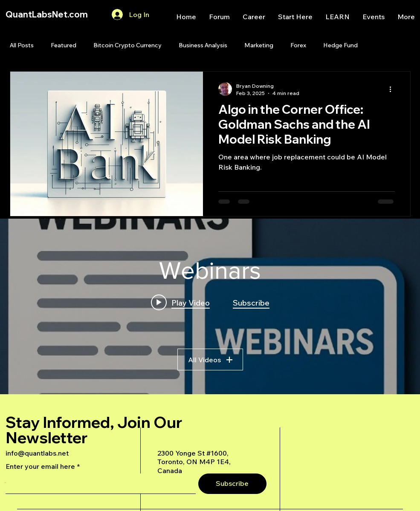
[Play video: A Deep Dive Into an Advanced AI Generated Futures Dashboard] (180, 302)
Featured (64, 45)
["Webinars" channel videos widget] (210, 306)
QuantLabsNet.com (47, 14)
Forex (298, 45)
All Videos (210, 359)
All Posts (22, 45)
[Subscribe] (232, 484)
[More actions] (394, 89)
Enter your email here (40, 466)
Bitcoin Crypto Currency (127, 45)
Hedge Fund (340, 45)
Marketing (259, 45)
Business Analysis (203, 45)
